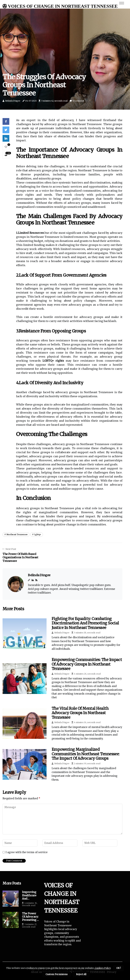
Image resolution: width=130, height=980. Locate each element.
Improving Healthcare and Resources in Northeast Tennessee (30, 895)
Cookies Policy (102, 968)
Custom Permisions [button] (57, 974)
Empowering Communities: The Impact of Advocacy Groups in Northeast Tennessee (87, 664)
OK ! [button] (118, 968)
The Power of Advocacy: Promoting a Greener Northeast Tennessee (30, 917)
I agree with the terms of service (27, 852)
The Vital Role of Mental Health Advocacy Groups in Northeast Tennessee (80, 713)
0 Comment (78, 101)
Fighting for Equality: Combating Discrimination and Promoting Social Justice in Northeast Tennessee (85, 623)
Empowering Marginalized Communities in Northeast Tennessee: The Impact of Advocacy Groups (86, 754)
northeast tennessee (17, 534)
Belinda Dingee (13, 101)
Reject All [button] (81, 974)
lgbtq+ (38, 534)
